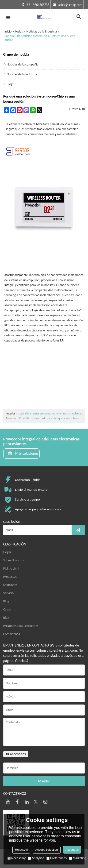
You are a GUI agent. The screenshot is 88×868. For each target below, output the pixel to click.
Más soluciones (27, 453)
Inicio (8, 31)
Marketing (78, 858)
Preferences (57, 858)
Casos (7, 609)
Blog (6, 601)
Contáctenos (12, 634)
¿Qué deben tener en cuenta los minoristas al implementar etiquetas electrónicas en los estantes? (51, 414)
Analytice (36, 858)
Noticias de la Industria (42, 31)
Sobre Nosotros (13, 560)
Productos (10, 577)
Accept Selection (47, 850)
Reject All (21, 850)
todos (19, 31)
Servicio (8, 593)
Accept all (72, 850)
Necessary (17, 858)
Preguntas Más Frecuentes (21, 626)
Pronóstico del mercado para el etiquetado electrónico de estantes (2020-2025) (51, 418)
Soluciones (10, 585)
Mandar (44, 781)
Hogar (7, 552)
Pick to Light (11, 568)
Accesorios (16, 754)
